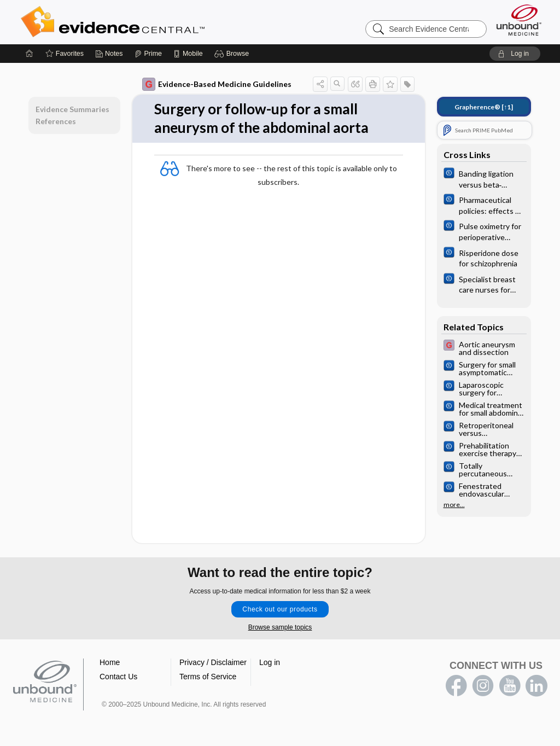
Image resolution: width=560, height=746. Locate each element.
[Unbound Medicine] (519, 20)
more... (454, 505)
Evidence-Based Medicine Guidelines (217, 84)
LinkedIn (536, 686)
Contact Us (118, 677)
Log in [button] (270, 662)
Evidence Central (156, 22)
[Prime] (148, 54)
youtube (510, 686)
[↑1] (484, 107)
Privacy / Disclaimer (213, 662)
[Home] (30, 54)
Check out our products (280, 609)
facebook (456, 686)
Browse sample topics (280, 627)
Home (110, 662)
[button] (233, 54)
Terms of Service (208, 677)
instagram (483, 686)
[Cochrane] (484, 178)
